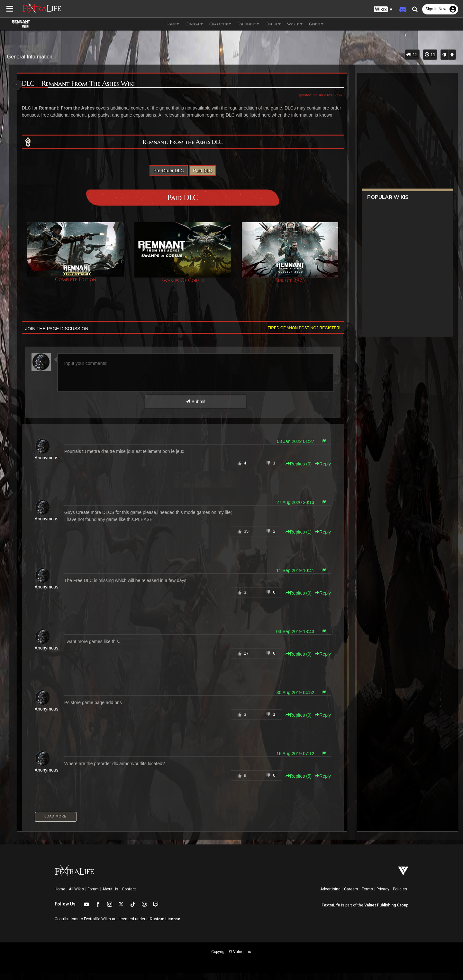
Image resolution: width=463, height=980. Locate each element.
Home (60, 896)
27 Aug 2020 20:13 (293, 509)
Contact (129, 896)
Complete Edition (77, 259)
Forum (93, 896)
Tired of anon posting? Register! (302, 335)
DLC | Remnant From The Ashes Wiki (80, 84)
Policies (400, 896)
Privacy (383, 896)
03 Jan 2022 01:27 (294, 448)
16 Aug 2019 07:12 (293, 761)
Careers (351, 896)
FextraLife (331, 912)
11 (430, 55)
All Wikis (76, 896)
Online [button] (273, 24)
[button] (383, 9)
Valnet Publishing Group (386, 912)
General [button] (194, 24)
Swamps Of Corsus (183, 260)
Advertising (330, 896)
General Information (30, 57)
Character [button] (220, 24)
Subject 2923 (288, 260)
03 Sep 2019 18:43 (293, 639)
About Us (110, 896)
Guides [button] (316, 24)
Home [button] (172, 24)
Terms (367, 896)
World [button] (295, 24)
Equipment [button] (248, 24)
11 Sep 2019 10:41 (293, 578)
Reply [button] (321, 471)
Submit (195, 409)
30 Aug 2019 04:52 (293, 700)
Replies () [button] (296, 471)
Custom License (165, 926)
